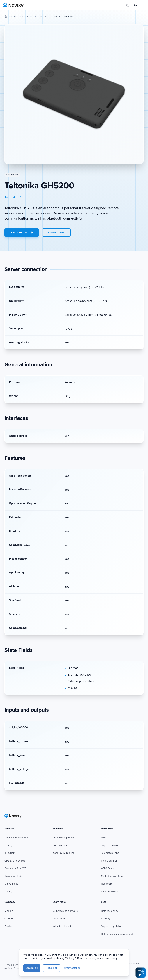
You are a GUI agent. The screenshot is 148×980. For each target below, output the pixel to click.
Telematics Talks (110, 853)
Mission (9, 911)
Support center (110, 845)
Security (106, 918)
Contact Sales (56, 232)
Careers (9, 918)
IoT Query (10, 853)
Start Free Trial (22, 232)
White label (59, 918)
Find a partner (109, 861)
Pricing (8, 891)
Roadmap (106, 884)
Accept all (55, 969)
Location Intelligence (16, 838)
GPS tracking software (65, 911)
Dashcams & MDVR (15, 868)
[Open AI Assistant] (141, 973)
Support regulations (112, 926)
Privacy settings (95, 969)
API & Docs (107, 868)
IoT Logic (9, 845)
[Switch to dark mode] (135, 5)
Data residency (110, 911)
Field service (60, 845)
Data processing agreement (117, 934)
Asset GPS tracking (64, 853)
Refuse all (75, 969)
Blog (104, 838)
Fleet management (63, 838)
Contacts (9, 926)
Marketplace (11, 884)
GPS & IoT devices (15, 861)
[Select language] (127, 5)
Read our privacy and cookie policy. (121, 959)
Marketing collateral (112, 876)
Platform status (109, 891)
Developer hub (13, 876)
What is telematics (63, 926)
